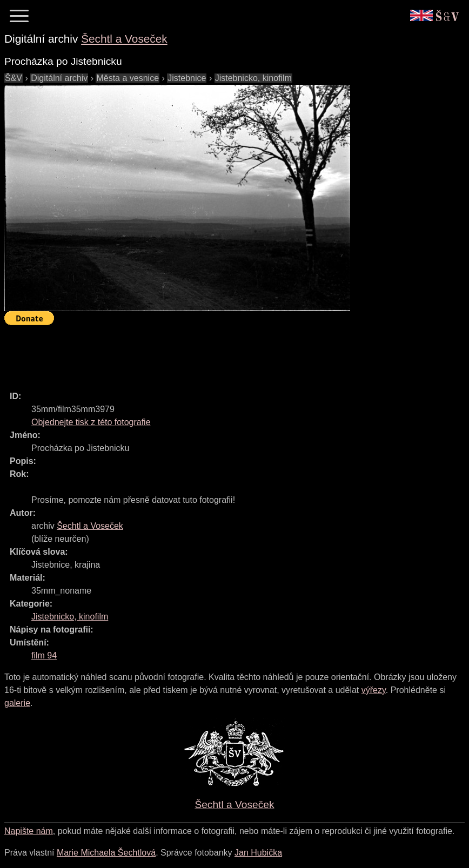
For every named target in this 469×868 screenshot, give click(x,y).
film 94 (44, 655)
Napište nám (29, 831)
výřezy (374, 690)
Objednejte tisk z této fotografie (91, 422)
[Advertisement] (201, 353)
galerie (17, 703)
